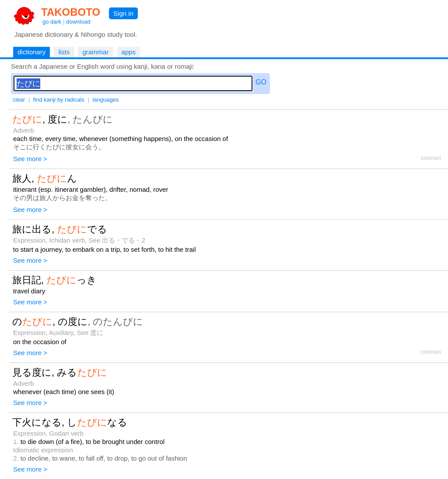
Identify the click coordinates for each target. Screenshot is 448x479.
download (78, 22)
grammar (95, 52)
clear (19, 100)
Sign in (123, 13)
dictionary (31, 52)
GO (261, 82)
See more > (30, 159)
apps (129, 52)
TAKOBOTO (71, 12)
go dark (52, 22)
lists (64, 52)
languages (105, 100)
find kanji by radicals (59, 100)
